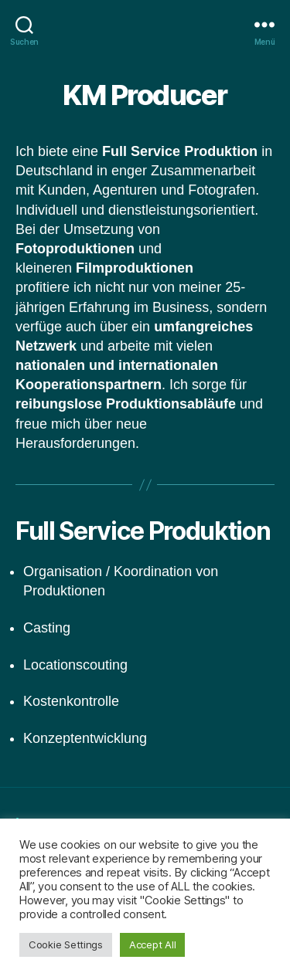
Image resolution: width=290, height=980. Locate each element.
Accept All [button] (152, 944)
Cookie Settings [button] (66, 944)
